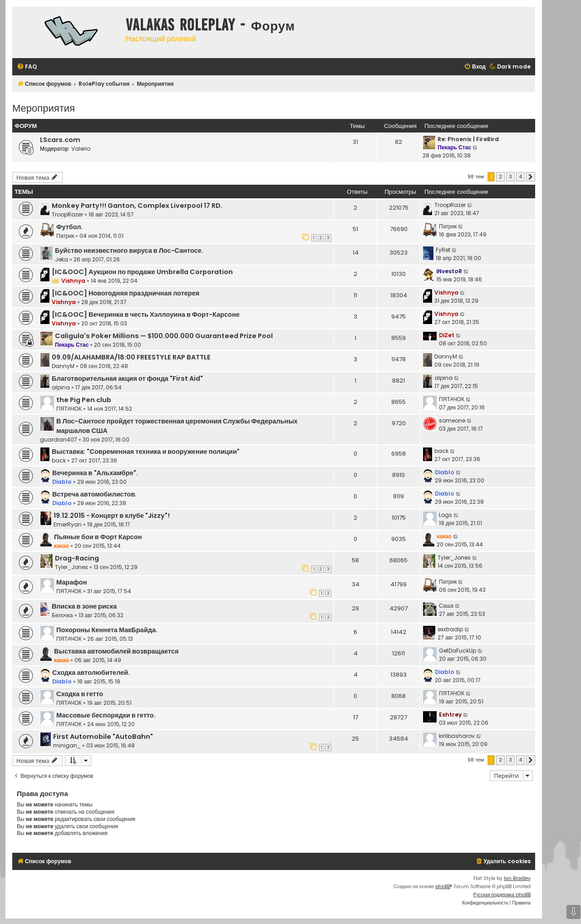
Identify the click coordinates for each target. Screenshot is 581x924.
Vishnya (73, 281)
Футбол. (69, 227)
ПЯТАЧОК (69, 409)
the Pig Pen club (84, 400)
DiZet (447, 335)
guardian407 (59, 440)
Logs (446, 515)
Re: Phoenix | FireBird (468, 139)
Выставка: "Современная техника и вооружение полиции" (146, 452)
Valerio (81, 149)
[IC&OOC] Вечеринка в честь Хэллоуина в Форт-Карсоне (146, 315)
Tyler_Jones (71, 567)
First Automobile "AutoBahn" (103, 737)
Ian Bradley (517, 878)
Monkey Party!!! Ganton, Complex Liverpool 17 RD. (137, 206)
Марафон (71, 582)
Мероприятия (44, 107)
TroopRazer (67, 214)
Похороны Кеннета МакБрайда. (107, 630)
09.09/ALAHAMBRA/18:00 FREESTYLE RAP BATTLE (131, 357)
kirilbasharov (457, 736)
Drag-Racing (77, 558)
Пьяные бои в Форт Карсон (98, 537)
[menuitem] (27, 67)
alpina (61, 387)
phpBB (443, 887)
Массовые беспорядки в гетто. (106, 715)
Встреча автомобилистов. (94, 494)
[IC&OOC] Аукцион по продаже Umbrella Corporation (142, 272)
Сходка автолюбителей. (91, 673)
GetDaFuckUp (458, 651)
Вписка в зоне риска (84, 606)
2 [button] (500, 177)
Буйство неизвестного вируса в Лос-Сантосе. (129, 251)
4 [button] (520, 177)
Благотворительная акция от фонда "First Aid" (127, 378)
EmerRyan (68, 524)
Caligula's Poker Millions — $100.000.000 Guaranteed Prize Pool (164, 336)
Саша (446, 606)
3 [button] (510, 177)
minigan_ (67, 745)
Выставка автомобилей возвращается (116, 651)
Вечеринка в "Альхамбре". (95, 473)
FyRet (443, 250)
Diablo (62, 482)
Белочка (62, 615)
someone (452, 420)
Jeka (62, 259)
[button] (531, 177)
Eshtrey (450, 715)
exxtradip (450, 629)
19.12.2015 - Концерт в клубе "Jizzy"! (112, 516)
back (59, 460)
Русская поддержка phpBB (502, 895)
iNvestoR (449, 271)
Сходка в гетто (80, 694)
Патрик (65, 236)
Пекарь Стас (454, 147)
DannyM (63, 366)
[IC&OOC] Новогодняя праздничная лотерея (126, 293)
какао (62, 546)
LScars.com (60, 140)
